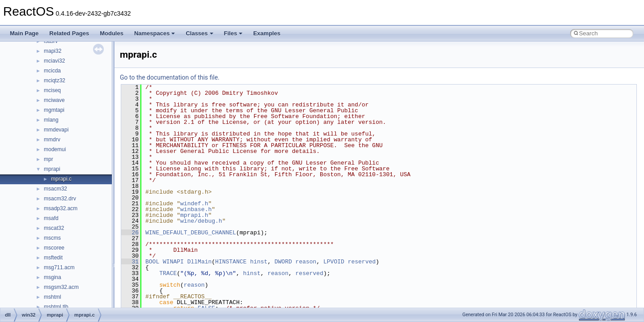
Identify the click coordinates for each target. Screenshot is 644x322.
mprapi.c (61, 179)
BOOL (152, 262)
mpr (49, 159)
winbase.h (196, 209)
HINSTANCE (231, 262)
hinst (259, 262)
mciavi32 (54, 61)
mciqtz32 (55, 80)
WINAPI (173, 262)
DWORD (283, 262)
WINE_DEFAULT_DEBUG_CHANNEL (191, 233)
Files (233, 33)
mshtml (53, 297)
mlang (51, 120)
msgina (53, 277)
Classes (199, 33)
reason (306, 262)
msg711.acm (59, 267)
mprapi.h (194, 215)
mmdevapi (56, 130)
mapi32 (53, 51)
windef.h (194, 203)
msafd (51, 218)
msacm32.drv (60, 199)
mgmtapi (54, 110)
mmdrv (52, 140)
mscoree (54, 248)
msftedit (53, 258)
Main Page (24, 33)
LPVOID (334, 262)
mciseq (52, 90)
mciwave (54, 100)
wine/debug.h (201, 221)
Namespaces (155, 33)
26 (130, 233)
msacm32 (55, 189)
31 (130, 262)
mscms (52, 238)
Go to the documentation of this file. (170, 77)
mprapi (52, 169)
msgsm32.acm (61, 287)
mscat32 (54, 228)
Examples (267, 33)
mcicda (52, 71)
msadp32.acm (61, 208)
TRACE (168, 273)
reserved (362, 262)
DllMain (200, 262)
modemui (55, 149)
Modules (112, 33)
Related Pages (69, 33)
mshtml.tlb (56, 307)
